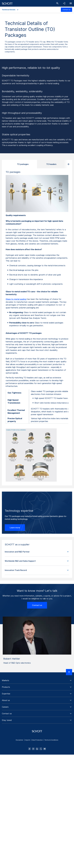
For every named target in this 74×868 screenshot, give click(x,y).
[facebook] (29, 749)
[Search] (57, 3)
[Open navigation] (71, 3)
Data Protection (37, 740)
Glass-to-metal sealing (16, 299)
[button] (37, 552)
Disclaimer (19, 740)
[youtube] (45, 749)
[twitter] (41, 749)
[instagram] (33, 749)
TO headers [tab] (51, 164)
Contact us (66, 10)
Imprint (28, 740)
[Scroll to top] (69, 672)
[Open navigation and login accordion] (64, 3)
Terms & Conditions (51, 740)
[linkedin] (37, 749)
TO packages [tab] (23, 164)
